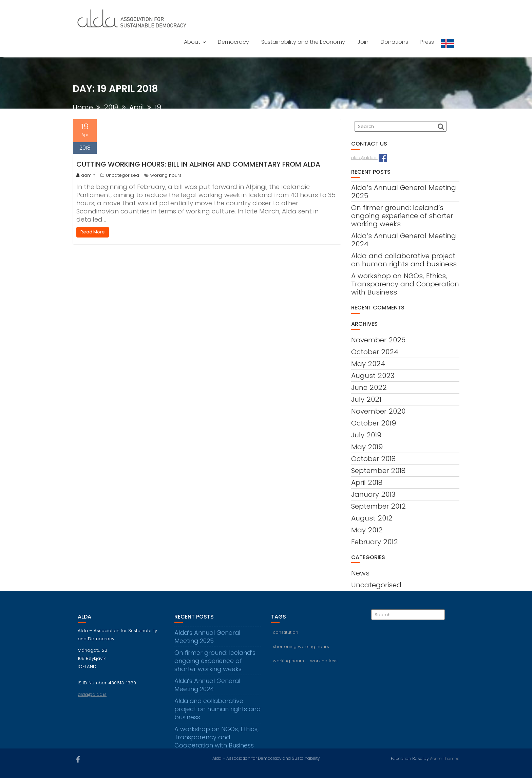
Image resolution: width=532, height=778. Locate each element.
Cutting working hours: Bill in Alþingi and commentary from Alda (198, 164)
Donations (394, 42)
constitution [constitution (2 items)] (286, 636)
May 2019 (367, 447)
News (360, 573)
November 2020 (378, 411)
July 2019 (366, 435)
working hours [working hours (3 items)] (288, 664)
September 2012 (378, 506)
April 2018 (367, 482)
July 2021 (366, 399)
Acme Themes (445, 758)
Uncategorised (122, 175)
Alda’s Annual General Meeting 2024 (404, 240)
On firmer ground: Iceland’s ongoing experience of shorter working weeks (402, 216)
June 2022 (369, 387)
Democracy (233, 42)
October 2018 (373, 459)
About (192, 42)
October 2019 (374, 423)
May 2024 (368, 364)
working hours (166, 175)
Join (363, 42)
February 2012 (375, 542)
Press (427, 42)
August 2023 (373, 376)
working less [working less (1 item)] (324, 664)
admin (86, 175)
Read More (93, 232)
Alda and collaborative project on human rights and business (404, 260)
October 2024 (375, 352)
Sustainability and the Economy (303, 42)
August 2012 (372, 518)
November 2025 (378, 340)
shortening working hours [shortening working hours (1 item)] (301, 650)
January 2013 (373, 494)
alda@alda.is (364, 158)
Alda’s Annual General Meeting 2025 (404, 192)
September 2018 (378, 471)
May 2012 (367, 530)
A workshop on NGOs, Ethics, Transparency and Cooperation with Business (405, 284)
